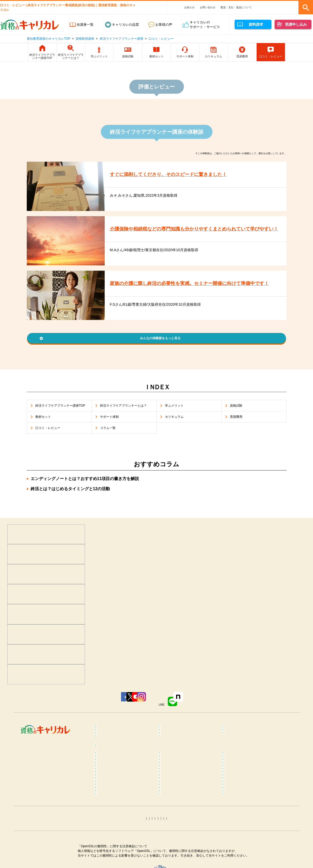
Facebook (73, 709)
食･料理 (233, 731)
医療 (103, 738)
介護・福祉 (235, 738)
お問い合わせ (208, 7)
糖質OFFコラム (239, 821)
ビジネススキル (111, 746)
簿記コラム (108, 856)
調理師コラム (173, 821)
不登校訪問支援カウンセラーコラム (188, 790)
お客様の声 (164, 25)
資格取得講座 (85, 39)
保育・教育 (172, 738)
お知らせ (189, 7)
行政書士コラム (239, 856)
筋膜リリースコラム (242, 813)
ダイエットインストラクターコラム (188, 803)
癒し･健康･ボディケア (180, 731)
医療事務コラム (175, 828)
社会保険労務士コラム (116, 864)
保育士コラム (173, 836)
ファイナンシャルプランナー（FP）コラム (249, 846)
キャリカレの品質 (125, 25)
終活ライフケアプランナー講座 (122, 39)
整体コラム (235, 788)
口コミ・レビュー (161, 39)
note (232, 709)
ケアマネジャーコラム (180, 844)
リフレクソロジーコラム (118, 800)
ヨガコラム (235, 800)
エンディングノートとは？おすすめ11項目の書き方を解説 (85, 488)
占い (103, 759)
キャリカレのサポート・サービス (205, 25)
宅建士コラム (173, 856)
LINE (200, 709)
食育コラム (108, 821)
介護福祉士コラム (113, 844)
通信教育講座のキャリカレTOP (49, 39)
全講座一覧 (85, 25)
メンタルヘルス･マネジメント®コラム (124, 790)
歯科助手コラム (111, 836)
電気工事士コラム (240, 864)
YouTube (136, 709)
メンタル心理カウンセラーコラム (125, 780)
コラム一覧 (108, 772)
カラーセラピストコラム (182, 780)
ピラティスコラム (113, 813)
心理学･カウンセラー (116, 731)
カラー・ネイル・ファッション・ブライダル (252, 749)
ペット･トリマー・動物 (181, 746)
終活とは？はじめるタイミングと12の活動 (70, 498)
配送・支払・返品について (236, 7)
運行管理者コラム (177, 864)
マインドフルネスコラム (245, 780)
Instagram (166, 709)
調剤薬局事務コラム (242, 828)
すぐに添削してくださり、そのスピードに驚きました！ (175, 175)
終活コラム (235, 836)
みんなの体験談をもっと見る (161, 339)
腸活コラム (172, 813)
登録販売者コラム (113, 828)
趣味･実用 (171, 759)
